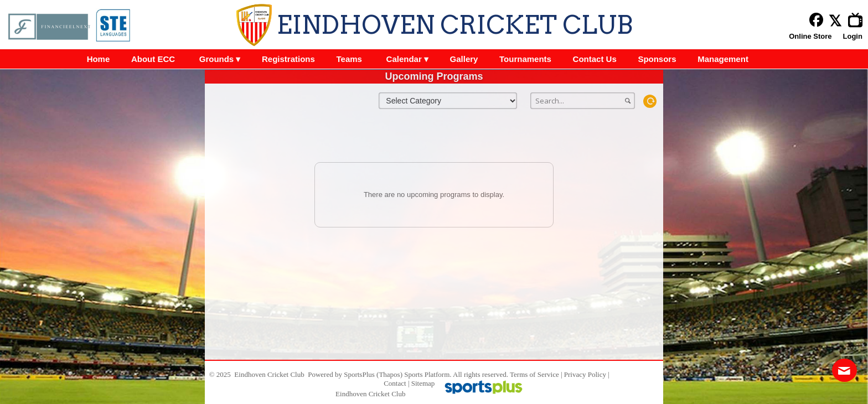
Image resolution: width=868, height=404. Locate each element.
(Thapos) (389, 374)
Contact (395, 383)
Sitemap (423, 383)
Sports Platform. (428, 374)
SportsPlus (359, 374)
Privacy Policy (585, 374)
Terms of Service (534, 374)
